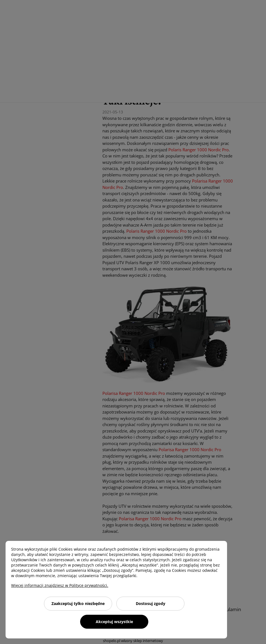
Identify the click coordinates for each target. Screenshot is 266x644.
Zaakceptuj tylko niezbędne (78, 603)
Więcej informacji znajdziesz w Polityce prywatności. (60, 585)
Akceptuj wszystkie (114, 622)
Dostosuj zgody (151, 603)
